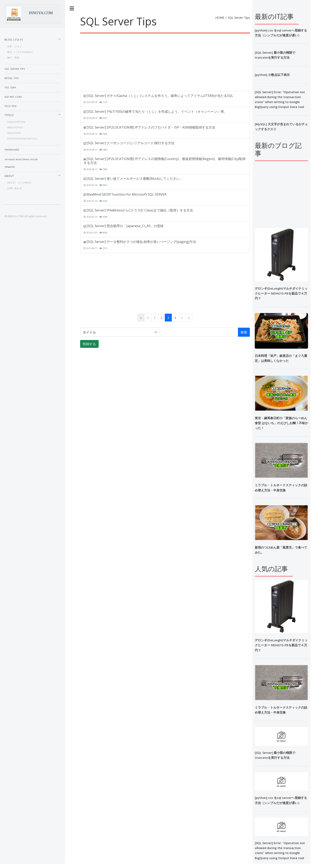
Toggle (72, 9)
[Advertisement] (189, 62)
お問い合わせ (15, 188)
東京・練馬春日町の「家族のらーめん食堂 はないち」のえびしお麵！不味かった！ (281, 423)
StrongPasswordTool (22, 139)
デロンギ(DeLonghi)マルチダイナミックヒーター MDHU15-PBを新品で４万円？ (281, 645)
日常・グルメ (15, 46)
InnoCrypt (14, 133)
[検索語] (199, 332)
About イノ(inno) (19, 183)
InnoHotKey (15, 128)
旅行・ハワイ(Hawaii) (20, 52)
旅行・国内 (13, 58)
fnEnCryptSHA (16, 122)
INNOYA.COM (41, 13)
